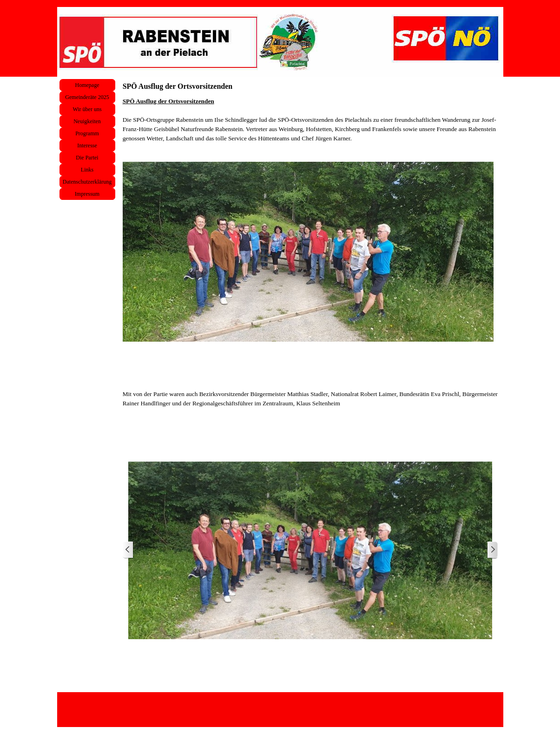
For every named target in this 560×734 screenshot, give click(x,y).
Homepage (87, 85)
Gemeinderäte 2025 (87, 97)
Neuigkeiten (87, 121)
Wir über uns (87, 109)
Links (87, 170)
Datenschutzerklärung (87, 182)
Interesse (87, 145)
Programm (87, 133)
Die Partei (87, 158)
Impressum (87, 194)
